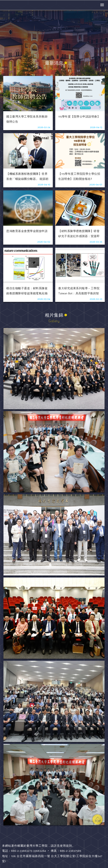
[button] (102, 5)
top (97, 819)
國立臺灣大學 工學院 (19, 5)
